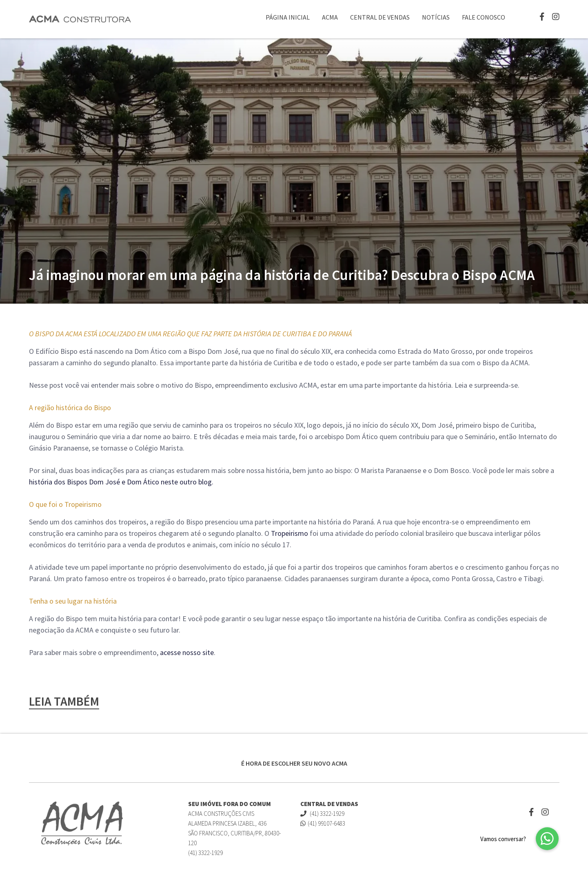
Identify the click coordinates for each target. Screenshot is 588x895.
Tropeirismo (290, 533)
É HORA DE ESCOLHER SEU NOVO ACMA (294, 763)
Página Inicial (288, 17)
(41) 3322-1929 (322, 814)
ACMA (330, 17)
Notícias (436, 17)
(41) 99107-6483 (323, 823)
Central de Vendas (380, 17)
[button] (547, 839)
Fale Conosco (484, 17)
